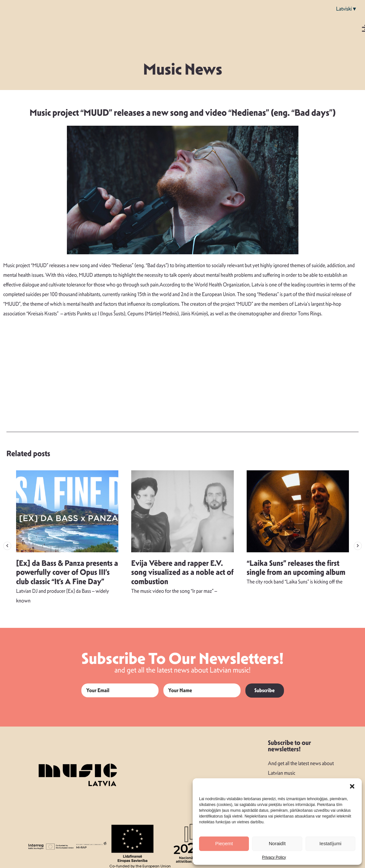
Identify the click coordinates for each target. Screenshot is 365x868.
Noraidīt (277, 843)
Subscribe (265, 690)
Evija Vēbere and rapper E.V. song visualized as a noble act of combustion (182, 573)
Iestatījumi (330, 843)
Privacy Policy (274, 857)
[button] (352, 786)
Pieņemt (224, 843)
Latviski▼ (347, 9)
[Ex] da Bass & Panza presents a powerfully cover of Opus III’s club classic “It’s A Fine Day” (67, 573)
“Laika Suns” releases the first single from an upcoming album (296, 568)
